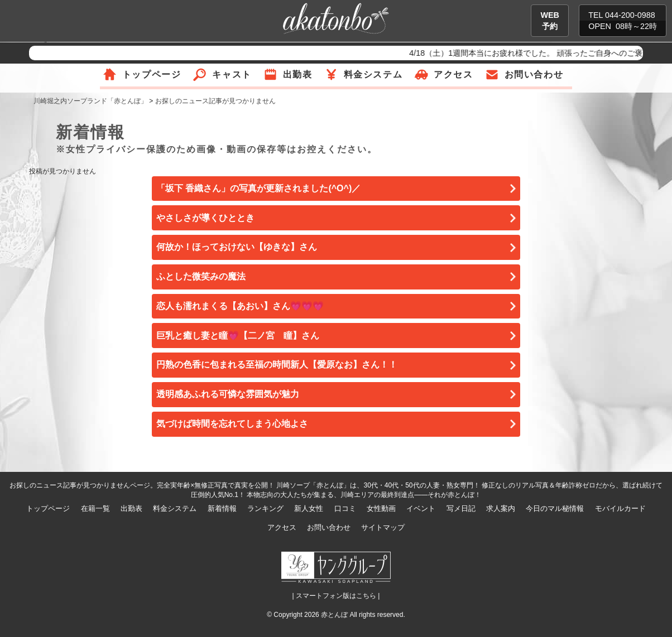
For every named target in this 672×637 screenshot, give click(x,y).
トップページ (152, 74)
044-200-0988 (630, 15)
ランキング (265, 508)
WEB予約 (550, 21)
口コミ (345, 508)
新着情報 (222, 508)
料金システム (373, 74)
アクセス (453, 74)
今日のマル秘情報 (555, 508)
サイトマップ (383, 527)
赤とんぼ (334, 615)
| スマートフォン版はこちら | (336, 596)
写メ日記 (461, 508)
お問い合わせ (534, 74)
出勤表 (298, 74)
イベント (421, 508)
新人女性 (309, 508)
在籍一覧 (95, 508)
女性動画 (381, 508)
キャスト (232, 74)
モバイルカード (620, 508)
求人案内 (501, 508)
